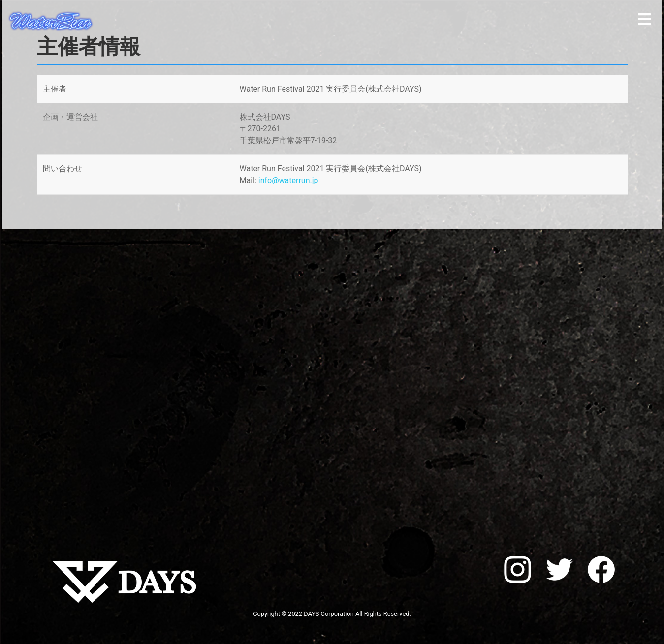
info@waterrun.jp (288, 180)
